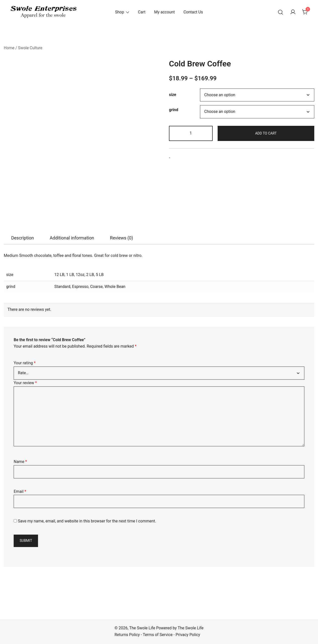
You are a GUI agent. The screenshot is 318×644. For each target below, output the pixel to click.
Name (20, 462)
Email (20, 491)
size (173, 95)
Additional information (72, 238)
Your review (25, 383)
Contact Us (193, 12)
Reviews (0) (122, 238)
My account (164, 12)
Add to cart (266, 133)
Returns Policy (127, 635)
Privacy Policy (188, 635)
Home (9, 48)
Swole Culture (30, 48)
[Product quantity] (191, 133)
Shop (119, 12)
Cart (142, 12)
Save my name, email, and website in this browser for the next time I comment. (87, 521)
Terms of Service (158, 635)
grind (174, 110)
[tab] (22, 238)
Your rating (25, 363)
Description (22, 238)
